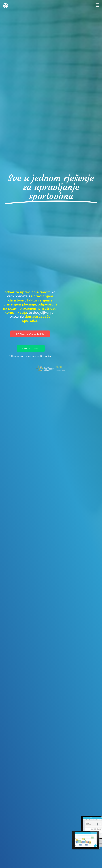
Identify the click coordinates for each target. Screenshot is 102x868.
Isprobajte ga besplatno (30, 334)
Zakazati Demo (31, 348)
